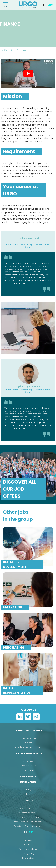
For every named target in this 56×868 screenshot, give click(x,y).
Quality (28, 792)
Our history (28, 745)
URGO (4, 52)
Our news (28, 842)
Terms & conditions (28, 851)
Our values (28, 763)
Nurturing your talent (28, 815)
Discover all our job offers (20, 491)
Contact (28, 846)
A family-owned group (28, 740)
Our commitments (28, 768)
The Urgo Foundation (28, 772)
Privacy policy (28, 855)
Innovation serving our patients (28, 749)
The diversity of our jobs (28, 819)
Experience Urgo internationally (28, 824)
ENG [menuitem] (50, 5)
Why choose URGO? (28, 810)
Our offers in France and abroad (28, 828)
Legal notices (28, 860)
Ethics (28, 796)
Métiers (13, 52)
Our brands (28, 778)
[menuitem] (45, 5)
